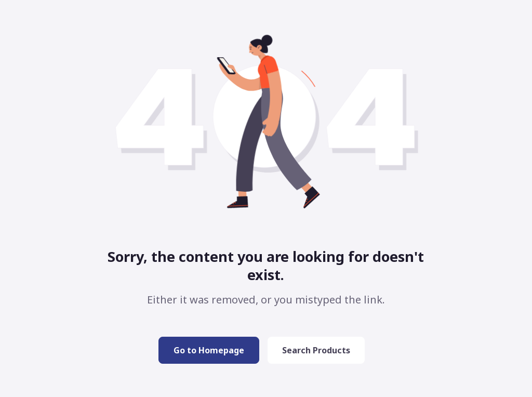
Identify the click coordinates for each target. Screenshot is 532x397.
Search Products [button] (316, 350)
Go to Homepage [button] (209, 350)
